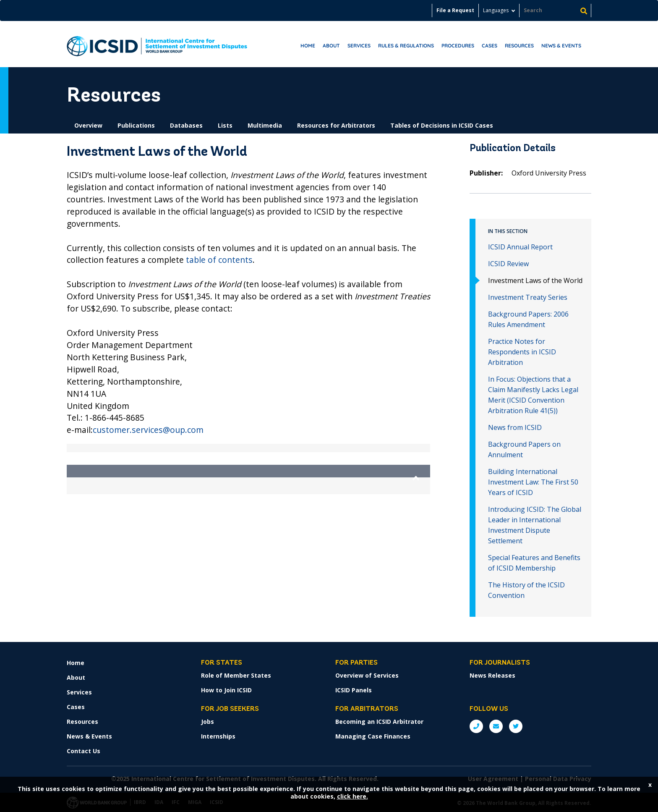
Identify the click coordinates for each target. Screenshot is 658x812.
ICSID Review (508, 264)
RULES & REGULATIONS (406, 46)
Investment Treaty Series (528, 297)
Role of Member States (236, 675)
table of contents (219, 260)
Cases (490, 46)
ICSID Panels (354, 690)
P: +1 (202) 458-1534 (476, 726)
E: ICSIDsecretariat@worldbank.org (496, 726)
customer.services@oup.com (148, 430)
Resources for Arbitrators (336, 125)
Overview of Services (367, 675)
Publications (136, 125)
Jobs (208, 722)
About (331, 46)
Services (359, 46)
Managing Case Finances (373, 736)
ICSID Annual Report (520, 247)
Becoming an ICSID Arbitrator (379, 722)
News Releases (492, 675)
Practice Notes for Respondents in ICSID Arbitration (522, 352)
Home (308, 46)
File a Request (455, 10)
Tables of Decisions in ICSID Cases (442, 125)
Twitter (516, 726)
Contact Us (84, 751)
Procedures (458, 46)
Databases (186, 125)
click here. (352, 796)
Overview (88, 125)
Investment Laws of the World (535, 280)
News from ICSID (515, 427)
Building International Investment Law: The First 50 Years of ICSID (533, 482)
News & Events (561, 46)
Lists (225, 125)
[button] (248, 471)
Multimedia (265, 125)
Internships (218, 736)
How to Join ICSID (226, 690)
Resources (519, 46)
